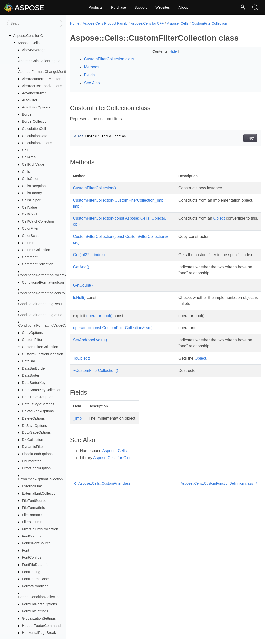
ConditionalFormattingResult (41, 304)
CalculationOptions (37, 143)
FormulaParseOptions (39, 604)
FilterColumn (32, 522)
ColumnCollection (36, 250)
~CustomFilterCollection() (96, 376)
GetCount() (83, 291)
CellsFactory (32, 193)
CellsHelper (31, 200)
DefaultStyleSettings (38, 404)
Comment (30, 257)
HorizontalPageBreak (39, 633)
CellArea (29, 157)
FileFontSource (34, 501)
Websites (163, 7)
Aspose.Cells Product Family (105, 23)
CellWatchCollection (38, 221)
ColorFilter (30, 228)
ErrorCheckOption (36, 468)
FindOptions (32, 536)
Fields (89, 75)
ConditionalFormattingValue (40, 315)
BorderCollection (35, 121)
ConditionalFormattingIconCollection (47, 293)
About (183, 7)
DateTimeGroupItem (38, 397)
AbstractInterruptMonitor (41, 79)
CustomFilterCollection (40, 347)
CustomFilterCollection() (95, 188)
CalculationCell (34, 129)
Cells (26, 172)
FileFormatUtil (33, 515)
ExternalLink (32, 486)
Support (141, 7)
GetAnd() (81, 273)
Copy (237, 138)
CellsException (34, 186)
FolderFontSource (36, 543)
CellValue (30, 207)
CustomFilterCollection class (109, 59)
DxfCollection (33, 440)
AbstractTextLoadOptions (42, 86)
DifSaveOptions (34, 426)
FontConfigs (32, 557)
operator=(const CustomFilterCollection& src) (113, 334)
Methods (92, 67)
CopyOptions (32, 333)
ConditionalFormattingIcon (43, 282)
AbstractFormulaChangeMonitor (44, 72)
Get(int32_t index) (89, 255)
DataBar (29, 361)
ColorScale (31, 236)
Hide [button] (167, 51)
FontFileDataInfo (35, 565)
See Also (92, 83)
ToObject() (82, 364)
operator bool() (99, 322)
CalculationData (35, 136)
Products (95, 7)
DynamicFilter (33, 447)
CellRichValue (33, 164)
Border (27, 114)
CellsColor (30, 179)
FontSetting (31, 572)
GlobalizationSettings (39, 618)
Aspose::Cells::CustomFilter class (102, 489)
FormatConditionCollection (39, 597)
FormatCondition (35, 586)
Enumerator (31, 461)
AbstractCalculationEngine (39, 61)
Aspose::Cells (29, 43)
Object (218, 218)
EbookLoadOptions (37, 454)
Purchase (118, 7)
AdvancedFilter (34, 93)
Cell (25, 150)
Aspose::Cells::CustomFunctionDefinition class (205, 489)
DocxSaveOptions (36, 432)
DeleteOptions (33, 418)
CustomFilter (32, 340)
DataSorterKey (34, 383)
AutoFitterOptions (36, 107)
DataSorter (31, 375)
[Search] (35, 23)
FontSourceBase (35, 579)
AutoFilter (30, 100)
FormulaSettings (35, 611)
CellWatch (30, 214)
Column (28, 243)
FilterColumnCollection (40, 529)
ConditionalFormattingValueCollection (48, 325)
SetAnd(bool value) (90, 346)
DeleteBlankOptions (38, 411)
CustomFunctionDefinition (43, 354)
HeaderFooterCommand (41, 626)
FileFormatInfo (34, 508)
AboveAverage (34, 50)
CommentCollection (38, 264)
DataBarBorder (34, 368)
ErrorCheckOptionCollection (40, 479)
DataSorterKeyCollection (42, 390)
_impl (78, 424)
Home (75, 23)
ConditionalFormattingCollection (44, 275)
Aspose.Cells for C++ (30, 36)
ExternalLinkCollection (40, 493)
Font (26, 550)
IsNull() (79, 303)
